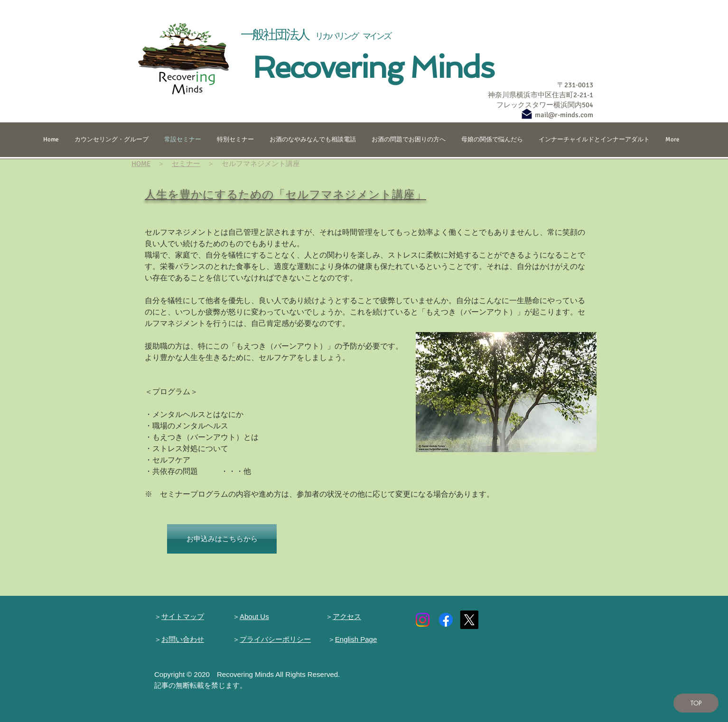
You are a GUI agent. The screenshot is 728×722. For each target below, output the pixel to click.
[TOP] (696, 703)
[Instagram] (423, 620)
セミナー (186, 164)
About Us (254, 616)
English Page (356, 639)
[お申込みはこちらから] (222, 539)
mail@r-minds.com (564, 115)
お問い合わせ (183, 639)
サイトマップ (183, 616)
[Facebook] (446, 620)
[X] (469, 620)
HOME (141, 164)
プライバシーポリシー (275, 639)
